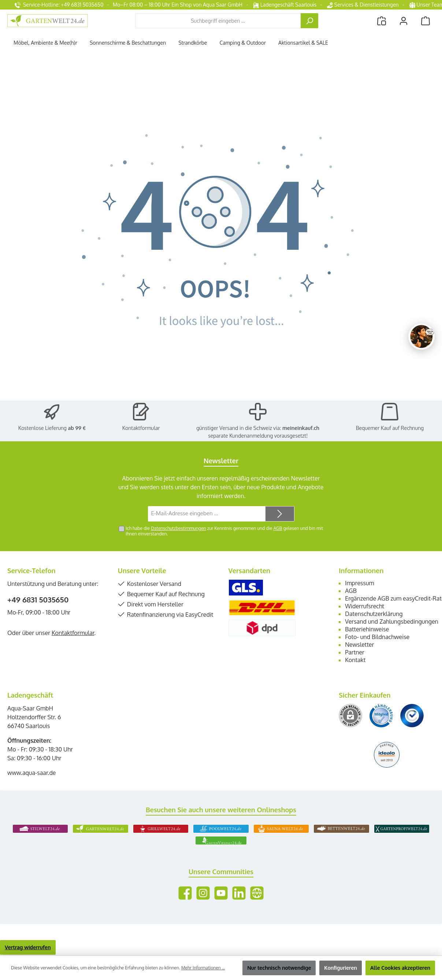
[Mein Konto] (404, 21)
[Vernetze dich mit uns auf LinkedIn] (239, 893)
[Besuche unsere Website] (257, 893)
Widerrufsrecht (365, 606)
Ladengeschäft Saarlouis (285, 5)
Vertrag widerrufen (28, 947)
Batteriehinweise (367, 629)
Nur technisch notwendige (279, 968)
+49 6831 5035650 (38, 599)
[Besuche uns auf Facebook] (185, 893)
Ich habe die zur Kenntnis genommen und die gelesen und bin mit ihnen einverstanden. (224, 531)
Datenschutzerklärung (374, 614)
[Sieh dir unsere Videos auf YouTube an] (221, 893)
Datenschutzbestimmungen (178, 528)
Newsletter (359, 645)
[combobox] (218, 21)
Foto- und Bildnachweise (377, 637)
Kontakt (355, 660)
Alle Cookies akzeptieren (400, 968)
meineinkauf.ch (301, 428)
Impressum (359, 583)
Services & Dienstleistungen (363, 5)
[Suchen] (309, 21)
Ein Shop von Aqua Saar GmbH (207, 5)
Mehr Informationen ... (203, 968)
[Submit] (280, 514)
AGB (278, 528)
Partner (355, 652)
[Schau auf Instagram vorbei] (203, 893)
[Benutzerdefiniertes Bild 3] (412, 716)
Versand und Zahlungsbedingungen (392, 621)
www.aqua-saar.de (32, 773)
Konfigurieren (341, 968)
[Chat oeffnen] (421, 337)
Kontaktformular (141, 428)
